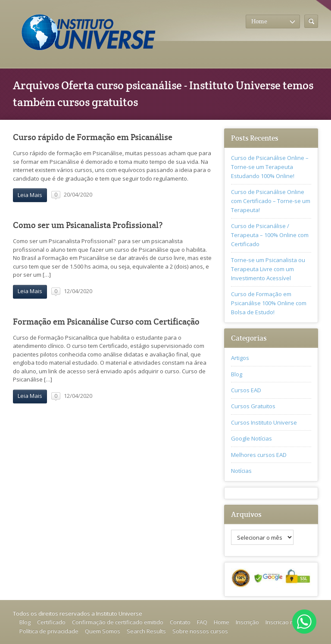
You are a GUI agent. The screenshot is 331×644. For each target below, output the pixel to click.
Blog (237, 374)
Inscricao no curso (289, 622)
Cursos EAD (246, 390)
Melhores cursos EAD (259, 455)
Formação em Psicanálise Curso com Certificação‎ (106, 322)
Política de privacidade (49, 631)
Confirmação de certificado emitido (118, 622)
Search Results (146, 631)
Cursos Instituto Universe (264, 422)
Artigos (240, 358)
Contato (180, 622)
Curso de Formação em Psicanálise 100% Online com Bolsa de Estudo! (269, 303)
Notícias (241, 471)
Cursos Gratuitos (253, 406)
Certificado (51, 622)
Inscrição (247, 622)
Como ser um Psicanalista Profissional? (88, 225)
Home (222, 622)
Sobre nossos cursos (200, 631)
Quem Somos (103, 631)
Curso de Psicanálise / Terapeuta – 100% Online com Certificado (270, 235)
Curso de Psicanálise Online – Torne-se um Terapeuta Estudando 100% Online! (270, 167)
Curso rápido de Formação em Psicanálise (93, 137)
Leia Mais (30, 195)
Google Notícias (251, 438)
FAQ (202, 622)
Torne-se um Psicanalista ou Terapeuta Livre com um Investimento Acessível (268, 269)
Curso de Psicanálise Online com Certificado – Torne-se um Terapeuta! (271, 201)
